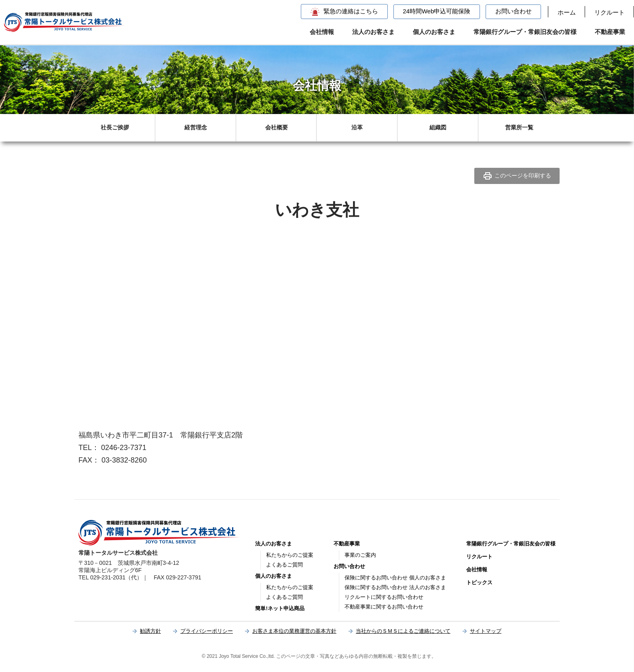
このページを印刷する (517, 176)
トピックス (479, 582)
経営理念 (196, 127)
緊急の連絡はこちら (351, 11)
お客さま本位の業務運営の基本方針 (294, 631)
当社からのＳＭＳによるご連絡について (403, 631)
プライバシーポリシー (207, 631)
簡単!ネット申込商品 (280, 608)
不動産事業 (610, 32)
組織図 (438, 127)
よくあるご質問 (284, 565)
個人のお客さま (434, 32)
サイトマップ (486, 631)
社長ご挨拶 (115, 127)
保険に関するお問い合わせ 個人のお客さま (395, 578)
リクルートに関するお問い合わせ (384, 597)
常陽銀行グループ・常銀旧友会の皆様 (525, 32)
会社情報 (322, 32)
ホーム (567, 12)
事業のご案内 (360, 555)
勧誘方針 (150, 631)
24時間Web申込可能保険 (436, 11)
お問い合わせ (514, 11)
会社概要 (277, 127)
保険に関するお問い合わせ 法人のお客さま (395, 587)
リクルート (610, 12)
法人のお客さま (373, 32)
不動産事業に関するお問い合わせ (384, 607)
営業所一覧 (519, 127)
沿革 (357, 127)
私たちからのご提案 (290, 555)
